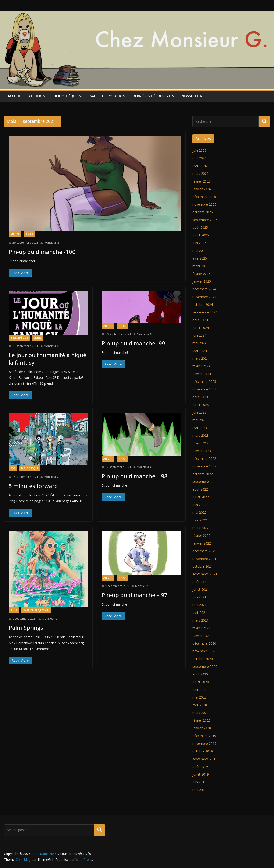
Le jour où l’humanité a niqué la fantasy (48, 358)
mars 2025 (201, 266)
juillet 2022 (201, 497)
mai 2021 (199, 605)
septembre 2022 (205, 482)
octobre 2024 (203, 304)
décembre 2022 (204, 459)
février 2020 (201, 720)
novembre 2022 (204, 466)
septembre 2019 (205, 759)
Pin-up (29, 234)
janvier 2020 (202, 728)
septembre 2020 (205, 666)
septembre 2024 (205, 312)
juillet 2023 (201, 405)
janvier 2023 (202, 451)
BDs (13, 468)
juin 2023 (199, 412)
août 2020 (200, 674)
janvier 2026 (202, 189)
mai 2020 (199, 697)
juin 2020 (199, 690)
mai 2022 (199, 512)
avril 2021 (200, 613)
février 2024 (201, 366)
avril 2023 (200, 428)
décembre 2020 (204, 643)
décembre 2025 (204, 197)
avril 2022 (200, 520)
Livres (38, 338)
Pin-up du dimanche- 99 (133, 343)
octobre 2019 (203, 751)
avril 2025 (200, 258)
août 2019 (200, 767)
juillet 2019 (201, 774)
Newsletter (192, 96)
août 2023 (200, 397)
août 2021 (200, 582)
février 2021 (201, 628)
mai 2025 (199, 251)
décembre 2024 (204, 289)
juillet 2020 (201, 682)
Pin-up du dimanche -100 (42, 252)
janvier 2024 (202, 374)
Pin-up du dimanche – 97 (135, 595)
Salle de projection (108, 96)
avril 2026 (200, 166)
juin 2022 (199, 505)
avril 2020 (200, 705)
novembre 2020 (204, 651)
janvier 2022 (202, 543)
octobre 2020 (203, 659)
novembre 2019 (204, 743)
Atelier (35, 96)
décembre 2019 (204, 736)
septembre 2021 (205, 574)
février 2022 (201, 536)
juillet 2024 (201, 328)
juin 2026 (199, 150)
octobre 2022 (203, 474)
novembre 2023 (204, 389)
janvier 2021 (202, 636)
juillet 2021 (201, 589)
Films (14, 610)
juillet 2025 (201, 235)
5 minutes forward (33, 486)
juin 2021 (199, 597)
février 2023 (201, 443)
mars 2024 (201, 358)
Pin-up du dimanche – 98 (135, 476)
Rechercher (100, 830)
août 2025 (200, 227)
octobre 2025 (203, 212)
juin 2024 (199, 335)
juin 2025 (199, 243)
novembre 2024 (204, 297)
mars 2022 (201, 528)
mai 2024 (199, 343)
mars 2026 (201, 174)
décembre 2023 (204, 381)
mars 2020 (201, 713)
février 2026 (201, 181)
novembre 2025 (204, 204)
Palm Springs (26, 627)
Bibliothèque (66, 96)
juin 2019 (199, 782)
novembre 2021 (204, 559)
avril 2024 (200, 351)
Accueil (14, 96)
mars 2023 (201, 435)
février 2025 (201, 274)
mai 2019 (199, 790)
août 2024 (200, 320)
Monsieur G (52, 243)
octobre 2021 (203, 566)
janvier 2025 (202, 281)
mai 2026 (199, 158)
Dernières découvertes (153, 96)
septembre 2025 (205, 220)
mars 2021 (201, 620)
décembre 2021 (204, 551)
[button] (44, 96)
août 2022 (200, 489)
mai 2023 (199, 420)
